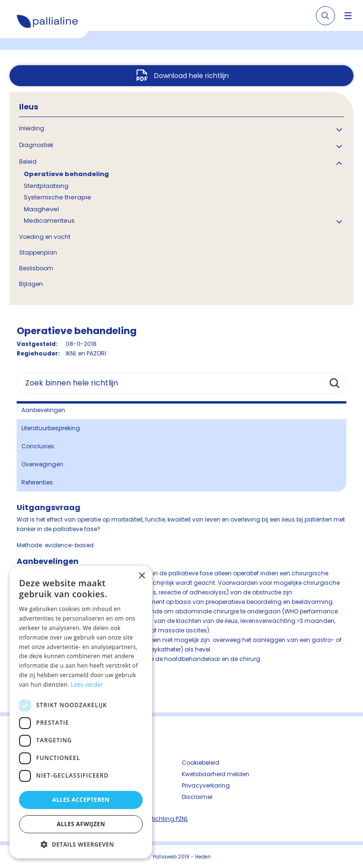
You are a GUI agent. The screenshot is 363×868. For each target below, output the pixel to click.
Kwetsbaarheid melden (216, 774)
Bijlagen (31, 284)
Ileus (29, 107)
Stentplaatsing (46, 186)
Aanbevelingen (43, 410)
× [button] (142, 576)
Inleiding (32, 128)
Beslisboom (36, 268)
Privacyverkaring (206, 785)
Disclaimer (197, 797)
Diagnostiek (36, 145)
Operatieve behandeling (66, 174)
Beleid (28, 162)
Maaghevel (41, 209)
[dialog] (81, 712)
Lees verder (87, 685)
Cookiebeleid (201, 763)
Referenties (37, 482)
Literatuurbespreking (51, 428)
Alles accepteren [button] (81, 800)
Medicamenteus (49, 221)
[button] (81, 844)
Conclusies (38, 446)
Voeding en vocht (45, 237)
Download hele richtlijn (191, 76)
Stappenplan (38, 252)
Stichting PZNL (168, 819)
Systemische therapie (58, 197)
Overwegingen (42, 464)
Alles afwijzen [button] (81, 824)
